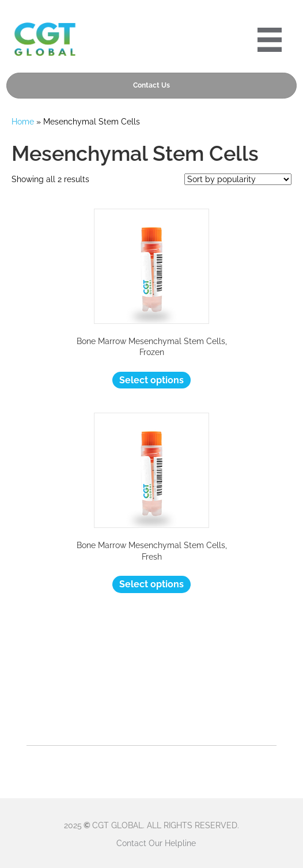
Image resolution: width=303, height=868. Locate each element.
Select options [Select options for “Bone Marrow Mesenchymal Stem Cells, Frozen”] (151, 380)
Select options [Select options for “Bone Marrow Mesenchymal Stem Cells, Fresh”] (151, 584)
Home (23, 122)
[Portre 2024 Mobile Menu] (270, 40)
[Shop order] (238, 179)
